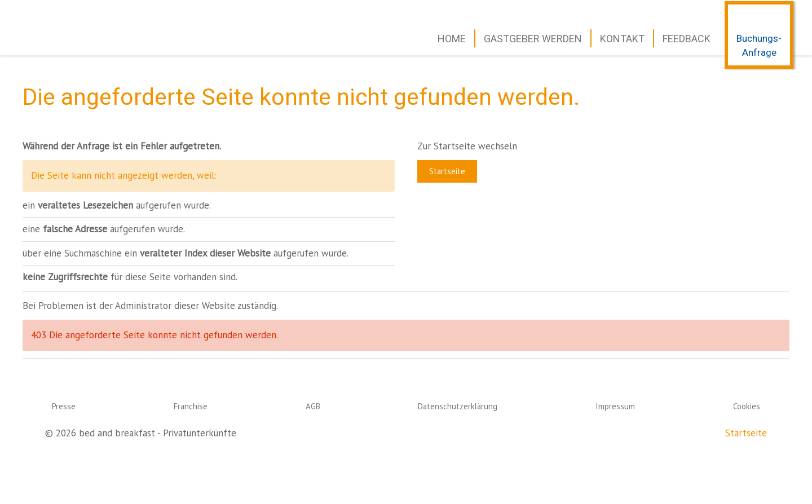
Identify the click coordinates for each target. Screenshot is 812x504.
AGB (313, 406)
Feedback (687, 39)
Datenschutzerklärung (458, 406)
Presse (64, 406)
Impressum (615, 406)
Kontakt (622, 39)
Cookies (747, 406)
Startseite (447, 171)
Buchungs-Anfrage (759, 46)
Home (452, 39)
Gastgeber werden (533, 39)
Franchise (191, 406)
